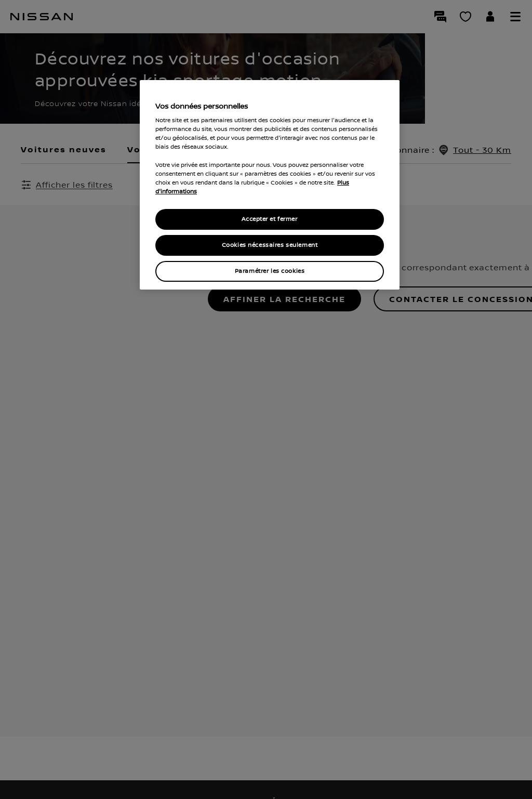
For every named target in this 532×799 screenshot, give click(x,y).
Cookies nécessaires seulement (270, 245)
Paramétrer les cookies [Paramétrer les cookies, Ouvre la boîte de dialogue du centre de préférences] (270, 271)
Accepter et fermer (269, 219)
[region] (270, 185)
